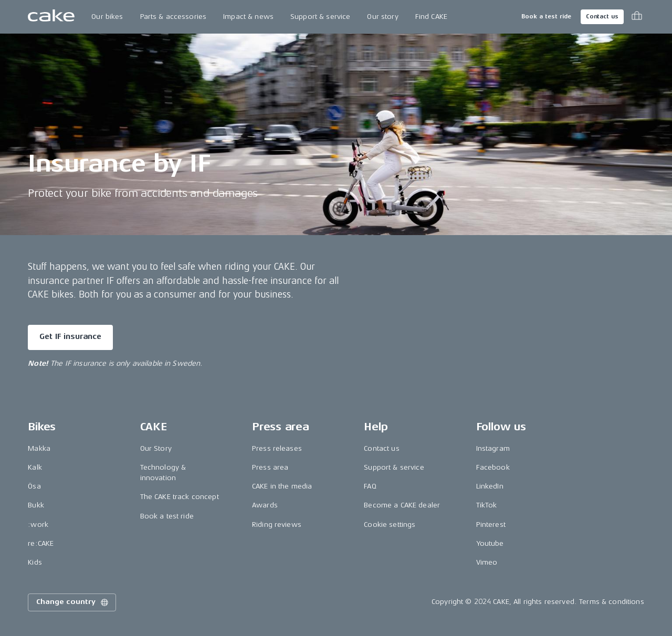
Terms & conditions (612, 602)
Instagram (493, 448)
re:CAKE (41, 543)
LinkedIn (490, 486)
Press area (270, 467)
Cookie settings (390, 524)
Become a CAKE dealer (402, 505)
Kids (35, 562)
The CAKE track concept (180, 497)
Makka (39, 448)
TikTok (487, 505)
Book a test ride (546, 17)
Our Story (156, 448)
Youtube (490, 543)
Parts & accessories (174, 17)
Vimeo (487, 562)
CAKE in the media (282, 486)
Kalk (35, 467)
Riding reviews (277, 524)
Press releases (277, 448)
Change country (73, 602)
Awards (265, 505)
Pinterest (491, 524)
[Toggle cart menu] (637, 17)
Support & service (320, 17)
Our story (382, 17)
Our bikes (107, 17)
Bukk (36, 505)
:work (38, 524)
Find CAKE (431, 17)
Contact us (602, 17)
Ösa (34, 486)
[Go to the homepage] (51, 17)
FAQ (370, 486)
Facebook (493, 467)
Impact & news (248, 17)
